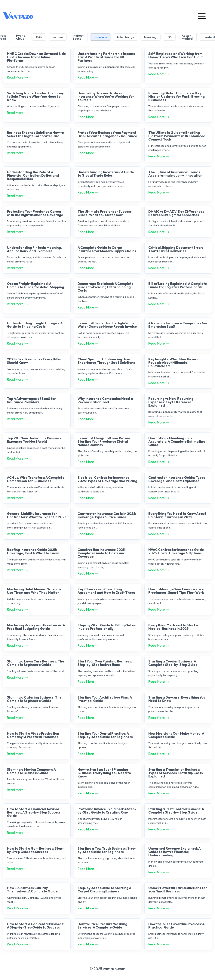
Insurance (100, 37)
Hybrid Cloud (21, 37)
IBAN (39, 37)
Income (58, 37)
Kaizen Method (187, 37)
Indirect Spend (78, 37)
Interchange (126, 37)
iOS (169, 37)
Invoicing (150, 37)
